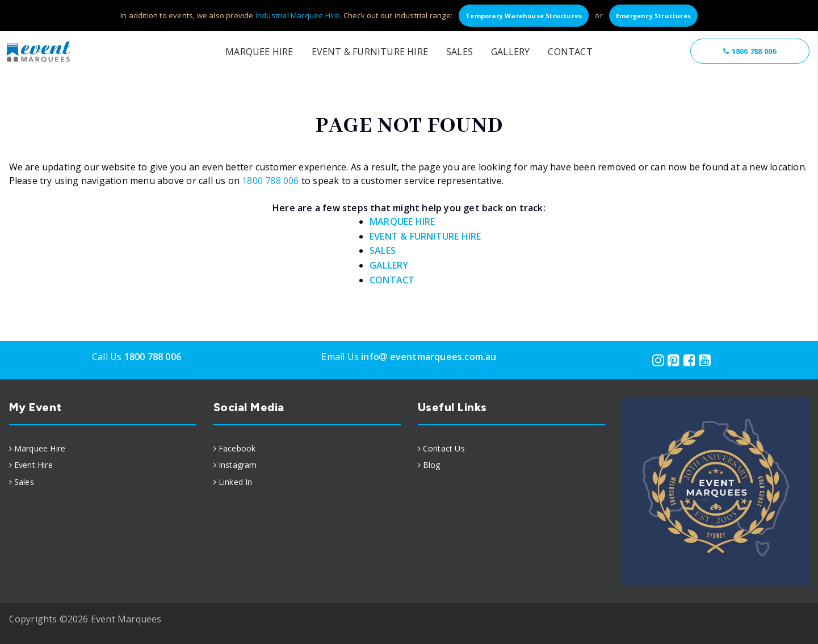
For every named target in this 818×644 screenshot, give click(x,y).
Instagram (238, 465)
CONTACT (392, 280)
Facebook (237, 448)
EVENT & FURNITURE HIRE (425, 236)
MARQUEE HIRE (402, 221)
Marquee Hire (259, 52)
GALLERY (389, 265)
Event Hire (33, 465)
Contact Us (444, 448)
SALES (383, 250)
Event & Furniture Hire (370, 52)
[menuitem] (103, 449)
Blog (432, 465)
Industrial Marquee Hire (298, 15)
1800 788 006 (750, 51)
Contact (570, 52)
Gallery (510, 52)
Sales (460, 52)
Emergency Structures (653, 16)
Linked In (236, 482)
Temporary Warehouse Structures (524, 16)
